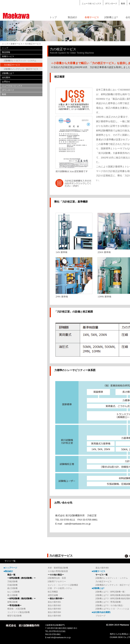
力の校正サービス (12, 65)
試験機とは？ (8, 73)
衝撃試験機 (12, 602)
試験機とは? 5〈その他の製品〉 (110, 605)
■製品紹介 (8, 571)
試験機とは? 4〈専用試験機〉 (109, 602)
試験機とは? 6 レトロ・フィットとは (112, 609)
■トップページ (10, 568)
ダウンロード (111, 3)
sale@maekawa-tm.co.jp (78, 524)
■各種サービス (99, 571)
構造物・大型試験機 (16, 609)
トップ (53, 17)
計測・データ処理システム (60, 588)
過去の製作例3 (54, 609)
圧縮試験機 (12, 585)
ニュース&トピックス (91, 3)
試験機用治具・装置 (57, 578)
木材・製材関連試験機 (58, 568)
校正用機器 (53, 592)
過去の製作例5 (54, 616)
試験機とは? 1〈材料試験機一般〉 (111, 592)
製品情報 (6, 52)
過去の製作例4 (54, 612)
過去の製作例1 (54, 602)
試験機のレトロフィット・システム (20, 61)
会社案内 (6, 77)
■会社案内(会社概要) (101, 612)
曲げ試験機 (12, 588)
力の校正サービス (104, 581)
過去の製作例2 (54, 605)
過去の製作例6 (102, 568)
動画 (123, 3)
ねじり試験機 (13, 592)
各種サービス (92, 17)
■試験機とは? (98, 588)
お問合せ (6, 82)
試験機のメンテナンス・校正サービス (21, 69)
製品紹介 (73, 17)
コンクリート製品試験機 (18, 612)
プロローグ (101, 616)
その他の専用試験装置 (58, 571)
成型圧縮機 (53, 595)
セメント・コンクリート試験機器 (63, 585)
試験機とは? (111, 17)
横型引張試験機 (14, 616)
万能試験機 (12, 581)
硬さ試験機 (12, 595)
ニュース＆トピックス (12, 86)
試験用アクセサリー (57, 581)
